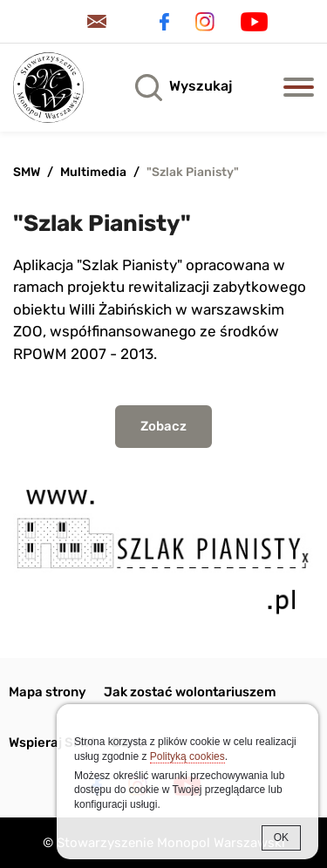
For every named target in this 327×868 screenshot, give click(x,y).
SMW (27, 172)
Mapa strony (48, 692)
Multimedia (93, 172)
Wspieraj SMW (51, 743)
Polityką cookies (187, 756)
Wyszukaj (201, 86)
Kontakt (100, 21)
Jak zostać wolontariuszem (190, 692)
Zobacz (163, 426)
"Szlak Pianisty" (193, 172)
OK (281, 837)
